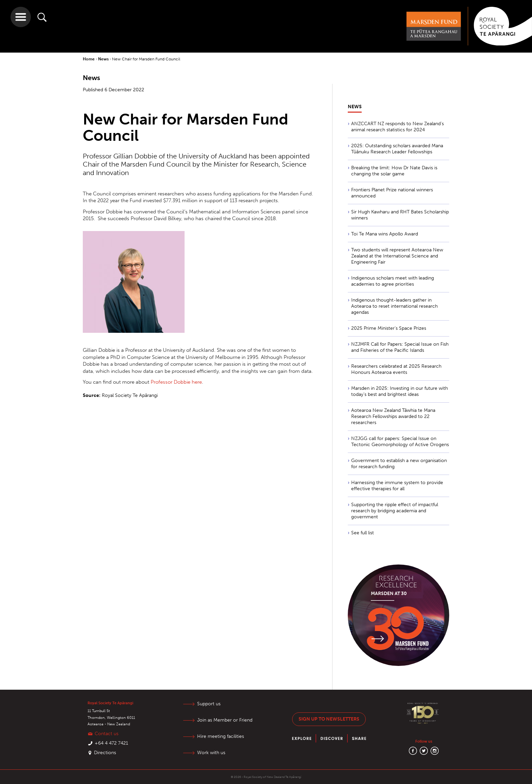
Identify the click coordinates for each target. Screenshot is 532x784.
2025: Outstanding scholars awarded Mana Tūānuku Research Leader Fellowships (397, 149)
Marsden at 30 (389, 594)
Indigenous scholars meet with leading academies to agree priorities (393, 281)
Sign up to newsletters (329, 719)
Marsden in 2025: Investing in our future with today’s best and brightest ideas (400, 391)
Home (89, 59)
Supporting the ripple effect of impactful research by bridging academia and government (395, 511)
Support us (209, 704)
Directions (105, 753)
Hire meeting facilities (221, 736)
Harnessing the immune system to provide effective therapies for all (397, 486)
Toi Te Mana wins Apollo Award (385, 234)
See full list (363, 533)
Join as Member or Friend (225, 720)
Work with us (211, 753)
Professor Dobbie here (176, 382)
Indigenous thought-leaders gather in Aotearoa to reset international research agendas (394, 306)
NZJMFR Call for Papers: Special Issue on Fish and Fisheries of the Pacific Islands (400, 347)
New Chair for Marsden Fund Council (146, 59)
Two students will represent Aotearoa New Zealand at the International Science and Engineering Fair (397, 256)
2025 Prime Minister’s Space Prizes (389, 328)
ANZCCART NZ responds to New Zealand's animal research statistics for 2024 (397, 127)
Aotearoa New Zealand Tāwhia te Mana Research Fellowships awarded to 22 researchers (393, 416)
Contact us (107, 734)
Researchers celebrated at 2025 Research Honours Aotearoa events (396, 369)
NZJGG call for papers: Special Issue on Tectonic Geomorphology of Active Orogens (400, 442)
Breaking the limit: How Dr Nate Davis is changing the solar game (394, 171)
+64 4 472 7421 (111, 743)
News (104, 59)
